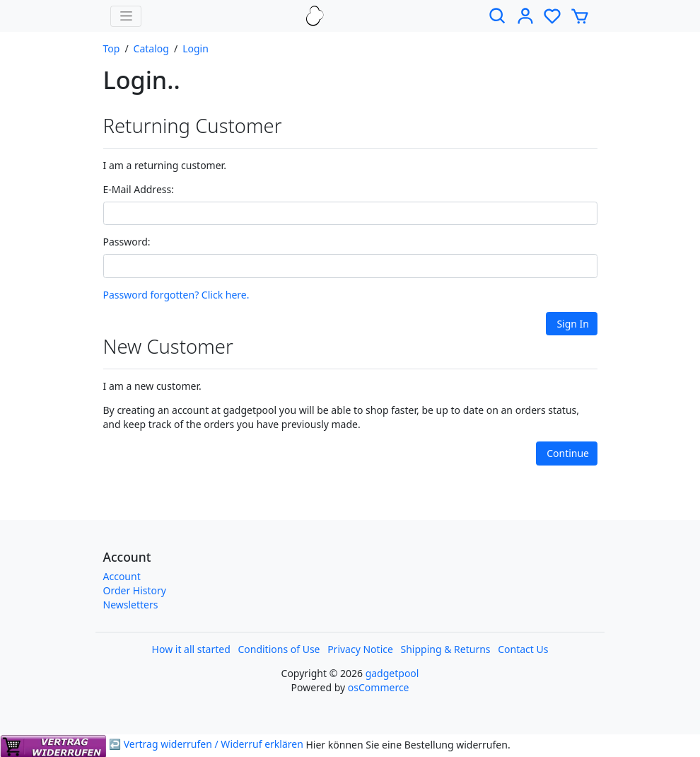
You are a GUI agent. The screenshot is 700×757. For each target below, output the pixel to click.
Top (112, 48)
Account (122, 576)
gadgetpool (392, 673)
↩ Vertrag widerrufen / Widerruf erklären (153, 744)
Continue (568, 453)
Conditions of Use (279, 649)
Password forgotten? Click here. (176, 295)
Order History (135, 590)
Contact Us (523, 649)
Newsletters (131, 605)
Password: (127, 242)
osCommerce (379, 687)
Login (196, 48)
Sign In (573, 324)
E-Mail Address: (139, 189)
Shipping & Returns (446, 649)
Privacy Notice (360, 649)
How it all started (191, 649)
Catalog (151, 48)
